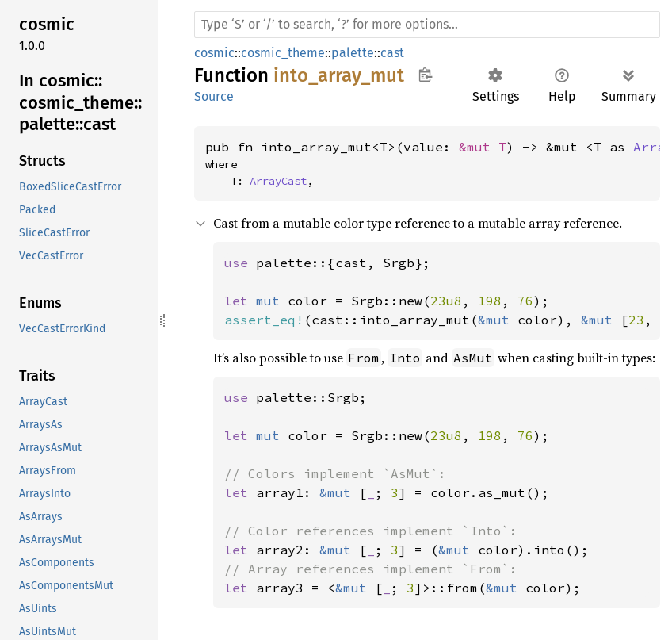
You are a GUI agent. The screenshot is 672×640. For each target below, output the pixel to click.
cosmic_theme (283, 53)
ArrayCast (278, 181)
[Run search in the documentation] (427, 25)
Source (214, 96)
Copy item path (425, 75)
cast (392, 53)
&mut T (483, 147)
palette (353, 53)
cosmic (214, 53)
